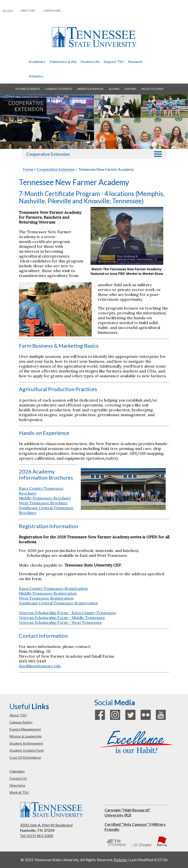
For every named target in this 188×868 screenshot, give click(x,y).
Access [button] (8, 11)
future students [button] (28, 89)
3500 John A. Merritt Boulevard (46, 825)
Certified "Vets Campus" (127, 824)
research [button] (135, 62)
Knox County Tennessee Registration (53, 588)
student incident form (27, 750)
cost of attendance (25, 757)
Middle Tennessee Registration (48, 593)
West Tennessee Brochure (43, 503)
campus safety (21, 722)
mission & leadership (26, 736)
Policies (120, 860)
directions (17, 785)
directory (28, 11)
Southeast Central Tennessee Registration (58, 603)
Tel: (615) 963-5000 (37, 836)
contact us (18, 778)
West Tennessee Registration (46, 598)
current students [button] (59, 89)
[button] (158, 154)
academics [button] (37, 62)
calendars (17, 771)
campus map (52, 11)
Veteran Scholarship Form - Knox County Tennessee (68, 613)
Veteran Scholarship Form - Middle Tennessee (62, 618)
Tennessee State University (94, 37)
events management (25, 729)
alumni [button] (114, 89)
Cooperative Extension (48, 154)
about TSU (18, 715)
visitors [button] (130, 89)
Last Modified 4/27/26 (149, 860)
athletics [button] (36, 76)
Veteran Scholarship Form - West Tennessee (60, 622)
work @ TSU (19, 792)
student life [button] (90, 62)
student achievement (26, 743)
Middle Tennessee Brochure (45, 498)
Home (28, 169)
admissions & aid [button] (63, 62)
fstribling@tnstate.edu (40, 666)
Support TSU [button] (114, 62)
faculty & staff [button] (153, 89)
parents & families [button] (90, 89)
